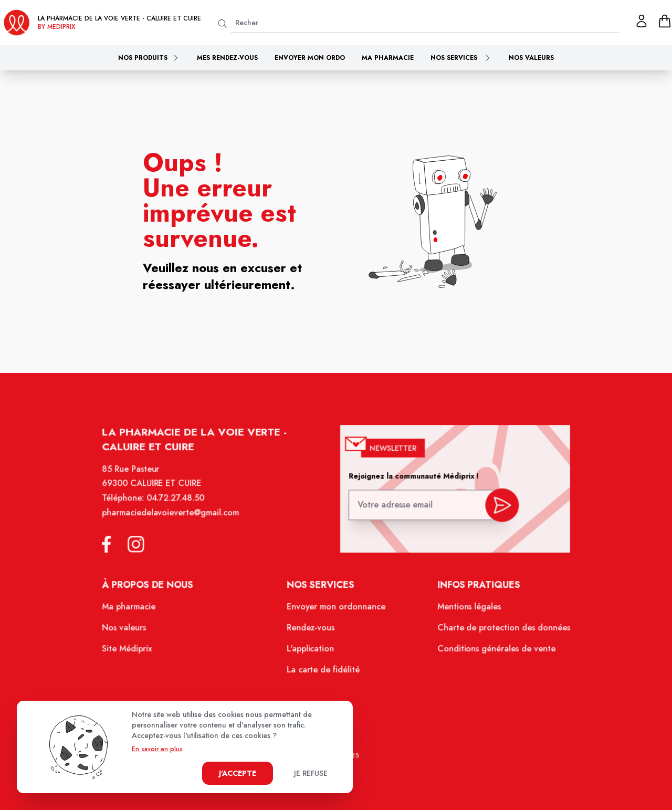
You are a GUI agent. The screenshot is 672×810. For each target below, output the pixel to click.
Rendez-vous (312, 631)
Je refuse (311, 773)
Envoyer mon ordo (310, 58)
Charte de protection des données (498, 631)
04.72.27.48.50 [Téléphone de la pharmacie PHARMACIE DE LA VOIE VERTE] (180, 505)
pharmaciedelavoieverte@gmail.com (175, 520)
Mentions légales (465, 611)
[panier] (665, 21)
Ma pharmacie (388, 58)
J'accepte (238, 773)
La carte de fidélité (324, 672)
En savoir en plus (157, 749)
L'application (311, 651)
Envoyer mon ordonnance (336, 611)
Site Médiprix (133, 651)
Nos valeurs (531, 58)
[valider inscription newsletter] (497, 509)
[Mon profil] (642, 21)
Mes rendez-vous (227, 58)
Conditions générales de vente (491, 651)
